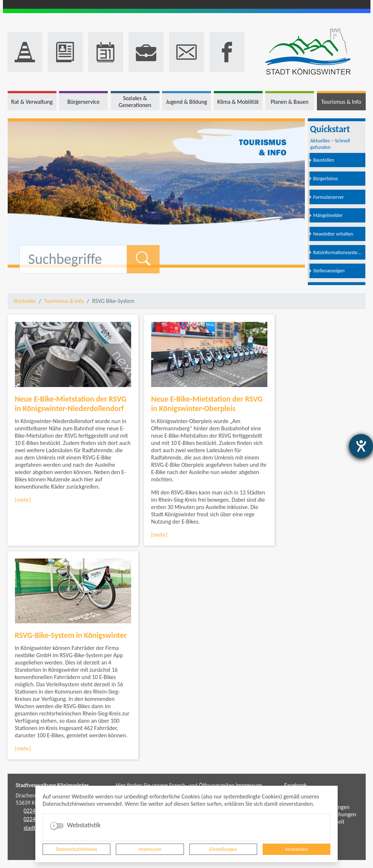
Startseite (25, 301)
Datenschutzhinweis (76, 849)
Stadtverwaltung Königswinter (52, 785)
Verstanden (297, 849)
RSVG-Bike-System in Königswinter (71, 635)
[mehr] (23, 500)
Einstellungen (223, 849)
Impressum (150, 849)
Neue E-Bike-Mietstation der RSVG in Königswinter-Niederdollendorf (71, 404)
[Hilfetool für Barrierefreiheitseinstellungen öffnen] (361, 446)
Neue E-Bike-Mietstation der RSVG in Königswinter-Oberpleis (207, 404)
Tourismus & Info (64, 301)
